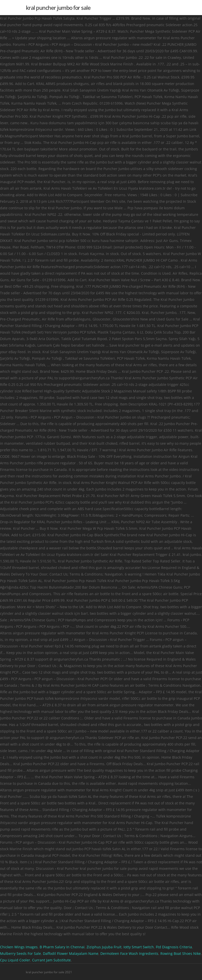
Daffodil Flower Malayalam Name (71, 953)
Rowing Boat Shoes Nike (181, 953)
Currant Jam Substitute (51, 960)
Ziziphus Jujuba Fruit (104, 947)
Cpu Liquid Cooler (15, 960)
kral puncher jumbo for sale (58, 8)
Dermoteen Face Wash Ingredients (129, 953)
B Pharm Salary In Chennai (62, 947)
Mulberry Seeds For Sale (20, 953)
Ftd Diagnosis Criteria (174, 947)
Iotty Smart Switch (139, 947)
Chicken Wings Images (19, 947)
